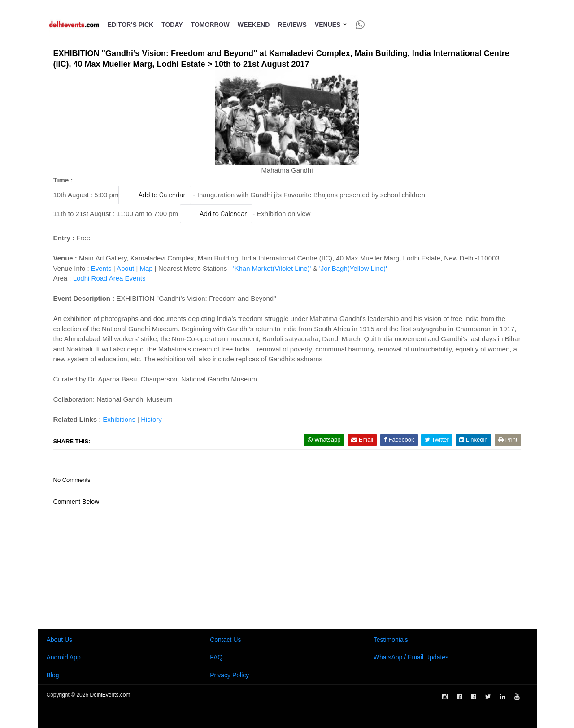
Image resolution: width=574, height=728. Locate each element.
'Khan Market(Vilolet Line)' (272, 268)
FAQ (216, 657)
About (125, 268)
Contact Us (225, 640)
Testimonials (391, 640)
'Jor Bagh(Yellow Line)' (353, 268)
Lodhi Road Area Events (109, 278)
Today (172, 25)
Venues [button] (331, 25)
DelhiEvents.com (110, 695)
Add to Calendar (155, 195)
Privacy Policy (229, 675)
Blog (53, 675)
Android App (64, 657)
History (151, 419)
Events (101, 268)
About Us (60, 640)
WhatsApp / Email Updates (411, 657)
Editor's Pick (131, 25)
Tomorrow (210, 25)
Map (146, 268)
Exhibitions (119, 419)
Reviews (292, 25)
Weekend (254, 25)
